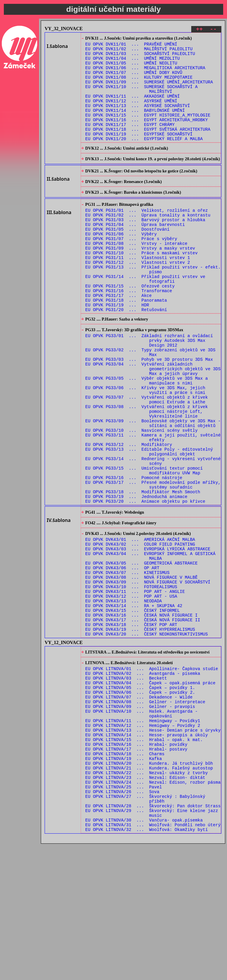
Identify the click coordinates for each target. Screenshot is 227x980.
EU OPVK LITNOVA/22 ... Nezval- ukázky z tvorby (147, 898)
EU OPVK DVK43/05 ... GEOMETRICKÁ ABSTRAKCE (142, 652)
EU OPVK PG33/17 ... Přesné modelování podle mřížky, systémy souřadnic (153, 562)
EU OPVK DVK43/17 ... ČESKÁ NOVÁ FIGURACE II (143, 720)
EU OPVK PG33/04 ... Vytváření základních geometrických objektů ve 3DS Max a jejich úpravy (153, 424)
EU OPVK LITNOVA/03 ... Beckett (126, 786)
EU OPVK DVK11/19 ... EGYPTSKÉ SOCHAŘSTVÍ (139, 153)
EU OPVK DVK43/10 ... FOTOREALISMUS (131, 681)
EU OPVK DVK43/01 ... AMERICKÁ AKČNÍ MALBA (140, 624)
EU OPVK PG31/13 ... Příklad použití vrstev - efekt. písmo (153, 308)
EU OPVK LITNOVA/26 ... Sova (122, 921)
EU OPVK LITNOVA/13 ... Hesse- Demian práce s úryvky (153, 848)
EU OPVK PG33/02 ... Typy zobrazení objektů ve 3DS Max (150, 405)
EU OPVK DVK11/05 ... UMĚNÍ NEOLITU (131, 68)
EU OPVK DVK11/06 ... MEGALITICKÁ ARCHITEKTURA (145, 74)
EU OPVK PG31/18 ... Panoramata (126, 345)
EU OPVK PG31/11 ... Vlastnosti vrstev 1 (138, 294)
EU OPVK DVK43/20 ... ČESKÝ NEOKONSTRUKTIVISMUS (147, 737)
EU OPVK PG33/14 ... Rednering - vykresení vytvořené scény (153, 534)
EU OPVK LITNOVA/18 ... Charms (125, 876)
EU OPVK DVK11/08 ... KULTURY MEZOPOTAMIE (139, 85)
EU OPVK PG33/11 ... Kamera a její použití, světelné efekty (153, 506)
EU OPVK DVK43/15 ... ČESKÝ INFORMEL (133, 709)
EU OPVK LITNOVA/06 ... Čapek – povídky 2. (140, 803)
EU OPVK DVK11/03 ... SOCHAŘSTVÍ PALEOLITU (140, 57)
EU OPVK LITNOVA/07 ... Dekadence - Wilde (139, 808)
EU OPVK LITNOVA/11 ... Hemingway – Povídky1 (143, 836)
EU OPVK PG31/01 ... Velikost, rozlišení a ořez (147, 238)
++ (199, 30)
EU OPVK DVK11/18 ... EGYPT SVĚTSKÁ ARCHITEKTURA (148, 147)
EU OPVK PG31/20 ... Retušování (126, 356)
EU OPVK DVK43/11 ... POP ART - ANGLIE (135, 686)
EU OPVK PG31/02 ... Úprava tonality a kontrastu (148, 244)
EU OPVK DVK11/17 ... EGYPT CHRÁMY (130, 141)
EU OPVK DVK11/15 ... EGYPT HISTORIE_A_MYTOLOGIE (148, 130)
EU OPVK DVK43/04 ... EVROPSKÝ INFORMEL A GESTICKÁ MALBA (150, 644)
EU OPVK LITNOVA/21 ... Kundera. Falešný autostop (149, 893)
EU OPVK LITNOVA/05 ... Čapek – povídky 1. (140, 797)
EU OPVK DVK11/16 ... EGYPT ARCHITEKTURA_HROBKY (147, 136)
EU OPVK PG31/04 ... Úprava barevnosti (135, 255)
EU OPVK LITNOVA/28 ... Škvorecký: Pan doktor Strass (153, 938)
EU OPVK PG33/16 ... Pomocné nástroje (134, 554)
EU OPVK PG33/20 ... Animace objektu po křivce (145, 582)
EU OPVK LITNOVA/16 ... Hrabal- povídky (136, 865)
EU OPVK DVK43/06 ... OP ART (122, 658)
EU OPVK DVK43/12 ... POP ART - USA (131, 692)
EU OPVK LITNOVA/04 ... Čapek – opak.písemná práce (150, 791)
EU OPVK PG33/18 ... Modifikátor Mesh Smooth (143, 571)
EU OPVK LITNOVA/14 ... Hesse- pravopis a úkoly (147, 853)
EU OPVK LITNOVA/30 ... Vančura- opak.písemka (144, 954)
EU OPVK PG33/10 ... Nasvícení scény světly (142, 498)
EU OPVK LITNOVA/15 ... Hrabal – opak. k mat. (144, 859)
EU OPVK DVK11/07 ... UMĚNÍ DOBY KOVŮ (134, 80)
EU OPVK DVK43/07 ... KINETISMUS (128, 664)
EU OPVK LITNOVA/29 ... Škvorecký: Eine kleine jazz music (152, 946)
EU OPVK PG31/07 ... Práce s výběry (131, 272)
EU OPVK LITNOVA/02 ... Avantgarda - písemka (143, 780)
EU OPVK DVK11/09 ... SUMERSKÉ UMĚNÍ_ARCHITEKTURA (149, 91)
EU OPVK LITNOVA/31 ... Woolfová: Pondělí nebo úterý (153, 960)
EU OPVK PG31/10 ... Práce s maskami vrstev (142, 288)
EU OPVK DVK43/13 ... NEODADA (124, 697)
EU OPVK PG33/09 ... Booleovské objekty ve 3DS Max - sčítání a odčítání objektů (153, 489)
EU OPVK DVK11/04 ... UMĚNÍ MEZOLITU (133, 63)
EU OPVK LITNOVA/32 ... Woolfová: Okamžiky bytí (147, 966)
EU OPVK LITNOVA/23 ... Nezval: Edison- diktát (145, 904)
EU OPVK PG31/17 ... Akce (119, 339)
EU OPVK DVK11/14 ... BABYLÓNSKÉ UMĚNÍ (135, 125)
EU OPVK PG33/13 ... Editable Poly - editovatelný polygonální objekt (149, 523)
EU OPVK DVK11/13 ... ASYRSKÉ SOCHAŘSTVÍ (138, 119)
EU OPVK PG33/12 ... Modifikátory (129, 514)
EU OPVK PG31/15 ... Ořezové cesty (130, 328)
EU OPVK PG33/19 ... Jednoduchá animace (136, 576)
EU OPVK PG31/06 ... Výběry (121, 266)
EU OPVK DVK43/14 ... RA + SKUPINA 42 (134, 703)
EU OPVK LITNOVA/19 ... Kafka (124, 881)
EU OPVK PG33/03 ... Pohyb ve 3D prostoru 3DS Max (149, 413)
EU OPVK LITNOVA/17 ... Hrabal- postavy (136, 870)
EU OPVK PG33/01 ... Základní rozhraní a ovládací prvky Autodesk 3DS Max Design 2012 (149, 391)
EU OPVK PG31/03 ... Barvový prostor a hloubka (145, 249)
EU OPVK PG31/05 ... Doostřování (128, 260)
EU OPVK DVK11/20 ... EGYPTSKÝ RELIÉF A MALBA (144, 158)
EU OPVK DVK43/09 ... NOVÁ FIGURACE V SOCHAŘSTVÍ (148, 675)
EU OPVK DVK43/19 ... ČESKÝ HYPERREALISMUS (140, 731)
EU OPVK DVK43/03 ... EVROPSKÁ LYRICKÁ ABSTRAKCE (148, 636)
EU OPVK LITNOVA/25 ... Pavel (124, 915)
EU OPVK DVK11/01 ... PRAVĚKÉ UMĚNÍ (131, 46)
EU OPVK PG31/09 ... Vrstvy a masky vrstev (140, 283)
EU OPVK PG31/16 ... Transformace (129, 333)
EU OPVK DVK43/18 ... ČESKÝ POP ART (131, 726)
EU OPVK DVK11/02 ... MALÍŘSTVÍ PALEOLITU (139, 52)
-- (213, 30)
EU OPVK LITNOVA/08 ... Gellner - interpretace (145, 814)
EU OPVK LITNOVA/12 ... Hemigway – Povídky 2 (143, 842)
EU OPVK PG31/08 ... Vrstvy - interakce (136, 277)
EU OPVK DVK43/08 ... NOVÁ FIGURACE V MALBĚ (142, 669)
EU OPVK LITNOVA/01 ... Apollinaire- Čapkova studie (152, 775)
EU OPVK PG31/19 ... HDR (117, 350)
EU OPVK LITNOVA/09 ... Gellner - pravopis (140, 820)
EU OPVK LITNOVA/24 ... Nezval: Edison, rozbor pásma (153, 909)
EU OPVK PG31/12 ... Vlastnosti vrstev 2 (138, 300)
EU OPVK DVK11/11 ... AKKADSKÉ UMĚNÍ (133, 108)
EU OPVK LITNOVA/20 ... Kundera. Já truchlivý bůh (149, 887)
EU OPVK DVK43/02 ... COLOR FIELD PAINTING (140, 630)
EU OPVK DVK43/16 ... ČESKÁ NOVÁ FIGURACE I (142, 714)
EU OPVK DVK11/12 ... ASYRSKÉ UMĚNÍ (131, 113)
